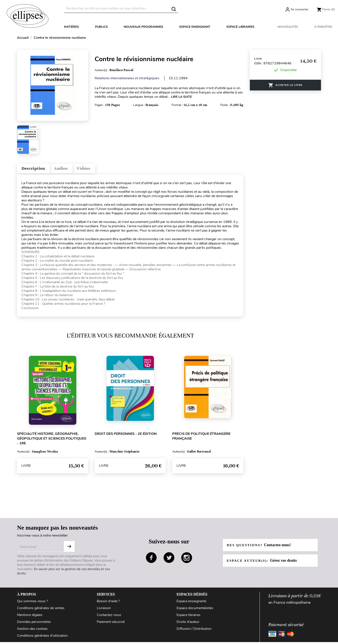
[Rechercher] (121, 9)
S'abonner (69, 548)
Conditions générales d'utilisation (42, 638)
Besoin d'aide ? (108, 603)
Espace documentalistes (195, 610)
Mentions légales (30, 617)
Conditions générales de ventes (41, 610)
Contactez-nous (109, 617)
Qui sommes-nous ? (32, 603)
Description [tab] (36, 169)
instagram (187, 560)
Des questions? (260, 547)
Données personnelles (34, 624)
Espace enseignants (192, 603)
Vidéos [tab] (95, 169)
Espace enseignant (195, 27)
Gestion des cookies (32, 631)
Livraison (104, 610)
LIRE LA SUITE (182, 97)
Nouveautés (288, 27)
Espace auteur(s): (263, 562)
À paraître (323, 27)
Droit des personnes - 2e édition (126, 436)
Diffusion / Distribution (194, 631)
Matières (71, 27)
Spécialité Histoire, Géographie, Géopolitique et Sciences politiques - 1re (52, 440)
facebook (151, 560)
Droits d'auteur (188, 624)
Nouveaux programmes (143, 27)
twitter (169, 560)
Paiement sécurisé (111, 624)
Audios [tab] (69, 169)
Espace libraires (240, 27)
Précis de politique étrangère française (201, 438)
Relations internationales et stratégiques (127, 78)
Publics (101, 27)
